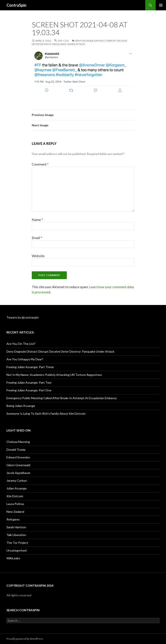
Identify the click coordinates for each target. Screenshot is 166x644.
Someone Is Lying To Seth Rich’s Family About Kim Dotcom (46, 413)
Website (38, 256)
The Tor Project (17, 543)
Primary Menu (161, 5)
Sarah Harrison (16, 527)
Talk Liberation (16, 535)
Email (37, 238)
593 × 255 (63, 41)
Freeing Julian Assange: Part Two (29, 382)
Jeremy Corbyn (17, 481)
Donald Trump (16, 449)
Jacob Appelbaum (18, 473)
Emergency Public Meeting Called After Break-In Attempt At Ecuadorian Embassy (62, 398)
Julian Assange (17, 488)
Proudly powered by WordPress (25, 639)
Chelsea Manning (18, 442)
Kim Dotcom (15, 496)
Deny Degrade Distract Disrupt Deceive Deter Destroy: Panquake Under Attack (80, 42)
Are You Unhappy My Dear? (25, 359)
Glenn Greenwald (18, 465)
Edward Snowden (18, 457)
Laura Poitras (15, 504)
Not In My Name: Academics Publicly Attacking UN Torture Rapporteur (54, 375)
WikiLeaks (13, 558)
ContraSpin (16, 5)
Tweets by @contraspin (23, 317)
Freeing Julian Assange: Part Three (30, 367)
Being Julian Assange (21, 406)
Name (37, 220)
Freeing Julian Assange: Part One (29, 390)
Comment (40, 164)
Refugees (13, 519)
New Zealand (15, 512)
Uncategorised (17, 550)
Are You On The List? (21, 344)
